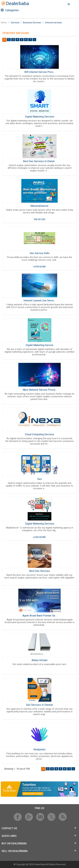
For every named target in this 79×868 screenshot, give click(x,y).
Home (4, 23)
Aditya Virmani (39, 660)
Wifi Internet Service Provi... (39, 72)
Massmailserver (39, 206)
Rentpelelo (39, 749)
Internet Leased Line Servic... (39, 301)
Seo (39, 479)
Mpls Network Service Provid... (40, 390)
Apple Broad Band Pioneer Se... (39, 616)
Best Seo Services (40, 571)
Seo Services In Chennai (39, 705)
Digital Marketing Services (40, 117)
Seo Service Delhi (40, 253)
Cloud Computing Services (40, 434)
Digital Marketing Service (39, 345)
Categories (10, 10)
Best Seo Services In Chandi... (39, 161)
